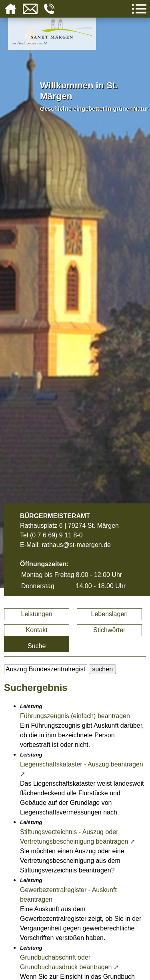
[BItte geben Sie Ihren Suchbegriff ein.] (46, 669)
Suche (37, 646)
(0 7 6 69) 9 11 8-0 (56, 535)
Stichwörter (109, 630)
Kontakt (37, 630)
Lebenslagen (110, 614)
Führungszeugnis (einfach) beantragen (75, 716)
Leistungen (37, 614)
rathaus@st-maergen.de (76, 545)
